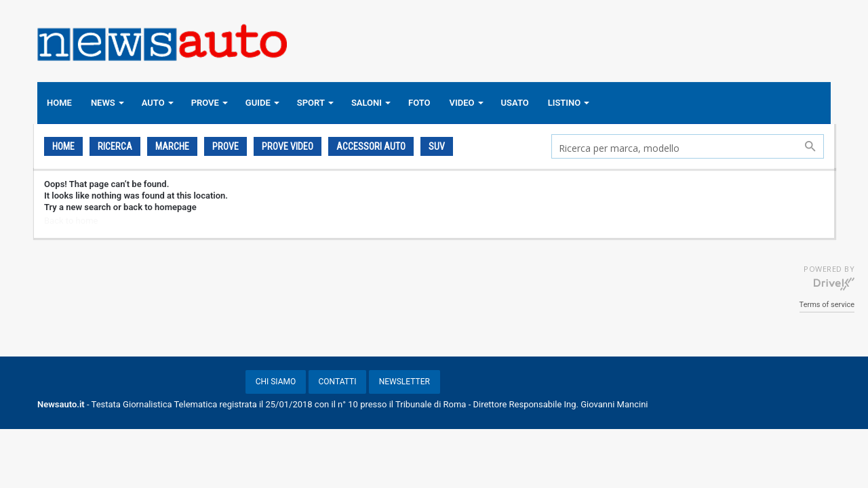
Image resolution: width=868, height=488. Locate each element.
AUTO (153, 103)
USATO (515, 103)
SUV (437, 146)
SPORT (311, 103)
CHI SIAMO (276, 382)
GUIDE (258, 103)
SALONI (367, 103)
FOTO (419, 103)
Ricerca (115, 146)
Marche (172, 146)
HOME (59, 103)
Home (63, 146)
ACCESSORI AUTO (371, 146)
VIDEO (462, 103)
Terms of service (827, 305)
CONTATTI (338, 382)
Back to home (71, 221)
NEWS (103, 103)
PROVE (205, 103)
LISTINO (565, 103)
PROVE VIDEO (288, 146)
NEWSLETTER (405, 382)
